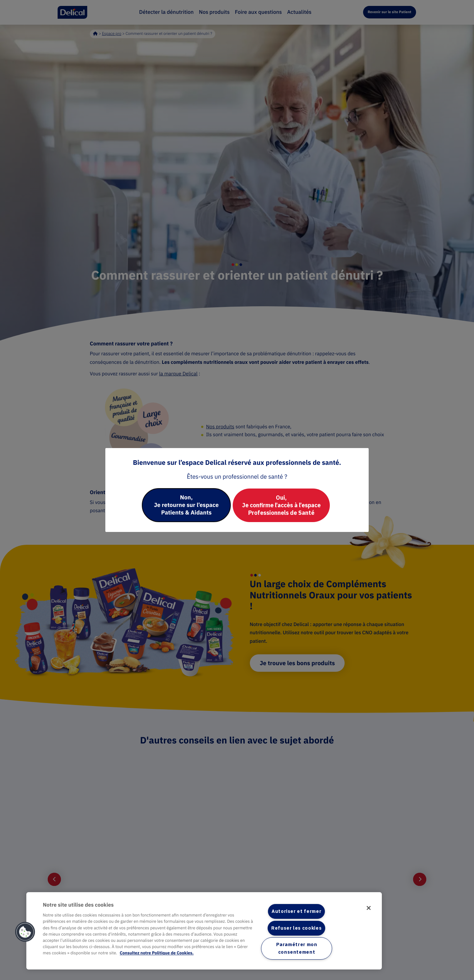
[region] (204, 931)
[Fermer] (368, 908)
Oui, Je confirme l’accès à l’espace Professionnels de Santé (283, 505)
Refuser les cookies (296, 928)
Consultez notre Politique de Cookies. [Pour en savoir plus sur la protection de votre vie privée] (157, 953)
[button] (25, 932)
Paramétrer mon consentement (297, 948)
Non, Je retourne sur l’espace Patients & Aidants (184, 505)
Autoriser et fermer (296, 911)
